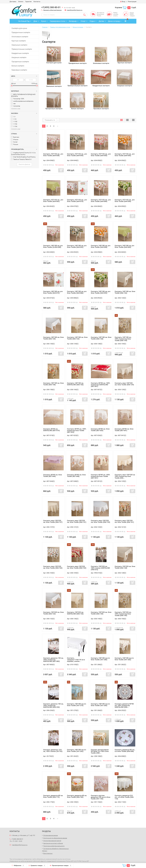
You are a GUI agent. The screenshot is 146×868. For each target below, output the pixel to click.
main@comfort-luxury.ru (75, 10)
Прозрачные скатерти (20, 62)
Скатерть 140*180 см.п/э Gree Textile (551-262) (76, 750)
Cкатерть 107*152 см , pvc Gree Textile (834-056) (125, 155)
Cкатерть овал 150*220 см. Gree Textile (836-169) (77, 567)
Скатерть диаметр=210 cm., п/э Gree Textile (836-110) (124, 797)
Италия (15, 140)
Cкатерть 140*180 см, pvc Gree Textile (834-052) (77, 246)
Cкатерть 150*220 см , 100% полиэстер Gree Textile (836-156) (123, 614)
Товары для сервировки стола (60, 27)
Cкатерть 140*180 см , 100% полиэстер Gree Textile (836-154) (123, 339)
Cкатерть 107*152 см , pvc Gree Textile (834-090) (125, 201)
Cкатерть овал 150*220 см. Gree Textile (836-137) (53, 521)
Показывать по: (50, 120)
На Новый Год (24, 21)
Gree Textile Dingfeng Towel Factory (23, 157)
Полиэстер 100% (18, 99)
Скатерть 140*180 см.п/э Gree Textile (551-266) (100, 705)
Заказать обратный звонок (52, 10)
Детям (101, 21)
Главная (45, 27)
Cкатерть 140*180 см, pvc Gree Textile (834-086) (77, 292)
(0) (48, 165)
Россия (15, 144)
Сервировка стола (57, 21)
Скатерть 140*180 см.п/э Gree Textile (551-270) (76, 705)
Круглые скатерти (19, 41)
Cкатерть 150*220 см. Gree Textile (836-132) (53, 613)
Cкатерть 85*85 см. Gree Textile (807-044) (53, 476)
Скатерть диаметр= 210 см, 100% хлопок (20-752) (53, 750)
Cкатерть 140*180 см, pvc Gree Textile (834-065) (124, 246)
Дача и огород (114, 21)
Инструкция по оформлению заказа (55, 838)
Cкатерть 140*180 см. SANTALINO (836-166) (75, 384)
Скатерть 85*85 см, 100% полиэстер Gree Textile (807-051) (100, 476)
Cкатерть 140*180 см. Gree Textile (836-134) (77, 338)
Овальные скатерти (19, 45)
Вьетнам (15, 137)
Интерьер (73, 21)
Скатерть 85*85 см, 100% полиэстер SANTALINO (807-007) (100, 385)
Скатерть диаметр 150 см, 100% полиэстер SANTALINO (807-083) (53, 660)
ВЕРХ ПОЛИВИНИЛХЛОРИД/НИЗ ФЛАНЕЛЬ (23, 95)
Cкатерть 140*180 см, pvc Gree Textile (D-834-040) (53, 246)
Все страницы (48, 853)
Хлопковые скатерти (20, 37)
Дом (35, 21)
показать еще (16, 108)
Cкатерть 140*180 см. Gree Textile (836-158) (53, 384)
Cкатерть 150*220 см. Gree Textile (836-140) (101, 613)
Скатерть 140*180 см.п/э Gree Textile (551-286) (100, 659)
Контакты (37, 2)
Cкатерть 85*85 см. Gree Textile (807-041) (124, 430)
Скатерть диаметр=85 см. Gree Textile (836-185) (77, 796)
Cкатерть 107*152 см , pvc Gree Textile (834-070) (77, 201)
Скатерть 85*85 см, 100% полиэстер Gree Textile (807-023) (77, 430)
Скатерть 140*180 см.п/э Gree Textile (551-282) (124, 659)
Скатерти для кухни (19, 28)
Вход (123, 2)
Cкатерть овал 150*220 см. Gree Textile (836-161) (124, 521)
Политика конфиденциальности (54, 846)
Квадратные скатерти (20, 53)
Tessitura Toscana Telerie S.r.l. (21, 159)
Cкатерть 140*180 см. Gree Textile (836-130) (53, 338)
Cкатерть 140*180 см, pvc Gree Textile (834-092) (101, 292)
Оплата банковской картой (52, 841)
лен (13, 104)
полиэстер (16, 106)
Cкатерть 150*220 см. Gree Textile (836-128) (125, 567)
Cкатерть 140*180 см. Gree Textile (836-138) (101, 338)
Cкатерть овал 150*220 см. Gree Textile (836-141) (77, 521)
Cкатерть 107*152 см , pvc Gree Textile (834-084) (101, 201)
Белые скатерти (18, 66)
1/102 (14, 124)
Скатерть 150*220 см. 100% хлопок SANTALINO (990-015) (100, 568)
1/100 (14, 122)
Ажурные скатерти (19, 57)
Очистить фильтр (24, 164)
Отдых (92, 21)
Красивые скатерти (19, 70)
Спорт (83, 21)
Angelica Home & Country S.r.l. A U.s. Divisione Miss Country (23, 154)
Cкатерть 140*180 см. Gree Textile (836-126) (125, 292)
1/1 (13, 117)
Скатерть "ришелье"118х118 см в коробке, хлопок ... (76, 660)
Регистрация (132, 2)
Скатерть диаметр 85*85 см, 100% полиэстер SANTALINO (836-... (124, 705)
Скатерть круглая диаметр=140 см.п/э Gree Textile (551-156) (101, 797)
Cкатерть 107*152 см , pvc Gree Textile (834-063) (53, 201)
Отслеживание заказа (51, 835)
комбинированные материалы (22, 101)
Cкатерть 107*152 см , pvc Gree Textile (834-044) (77, 155)
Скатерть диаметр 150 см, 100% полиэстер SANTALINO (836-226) (53, 705)
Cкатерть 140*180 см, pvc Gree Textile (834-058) (101, 246)
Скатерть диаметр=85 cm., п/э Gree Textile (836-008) (125, 750)
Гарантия (28, 2)
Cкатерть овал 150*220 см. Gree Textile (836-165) (53, 567)
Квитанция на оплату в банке (53, 843)
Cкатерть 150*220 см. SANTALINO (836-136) (75, 613)
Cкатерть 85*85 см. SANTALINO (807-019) (51, 430)
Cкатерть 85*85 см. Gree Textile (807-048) (76, 476)
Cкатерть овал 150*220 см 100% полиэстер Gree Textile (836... (125, 476)
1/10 (14, 119)
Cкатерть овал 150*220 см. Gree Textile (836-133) (100, 521)
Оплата (21, 2)
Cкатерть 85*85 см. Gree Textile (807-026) (100, 430)
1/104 (14, 126)
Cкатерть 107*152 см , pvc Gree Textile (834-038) (53, 155)
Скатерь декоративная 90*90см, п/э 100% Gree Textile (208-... (100, 751)
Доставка (13, 2)
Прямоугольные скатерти (22, 49)
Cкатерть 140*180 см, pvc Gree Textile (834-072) (53, 292)
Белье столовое (78, 27)
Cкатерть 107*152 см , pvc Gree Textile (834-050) (101, 155)
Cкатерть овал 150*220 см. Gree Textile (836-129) (124, 384)
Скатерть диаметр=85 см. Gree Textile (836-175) (53, 796)
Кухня (43, 21)
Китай (14, 142)
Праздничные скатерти (21, 32)
